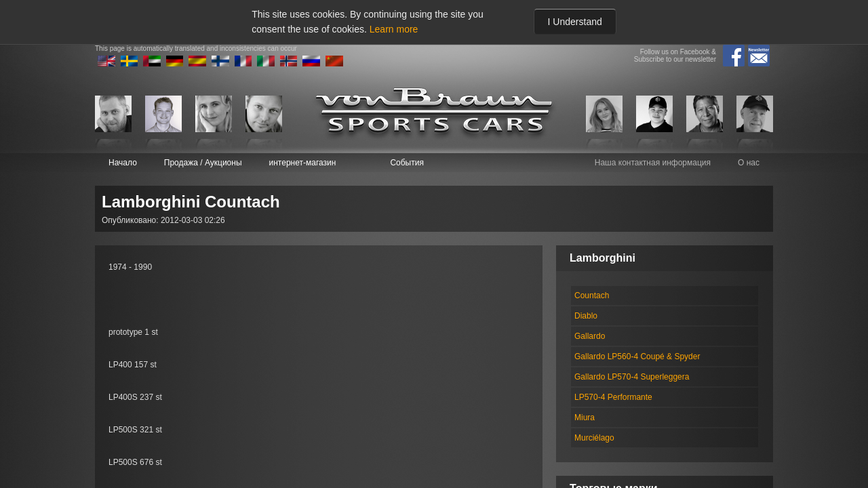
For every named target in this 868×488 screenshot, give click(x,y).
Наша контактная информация (653, 163)
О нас (749, 163)
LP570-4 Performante (613, 397)
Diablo (586, 316)
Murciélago (594, 438)
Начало (123, 163)
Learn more (394, 29)
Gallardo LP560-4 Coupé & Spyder (637, 357)
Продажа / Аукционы (203, 163)
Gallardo (590, 336)
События (407, 163)
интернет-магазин (303, 163)
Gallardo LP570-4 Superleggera (632, 377)
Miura (585, 418)
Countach (592, 296)
